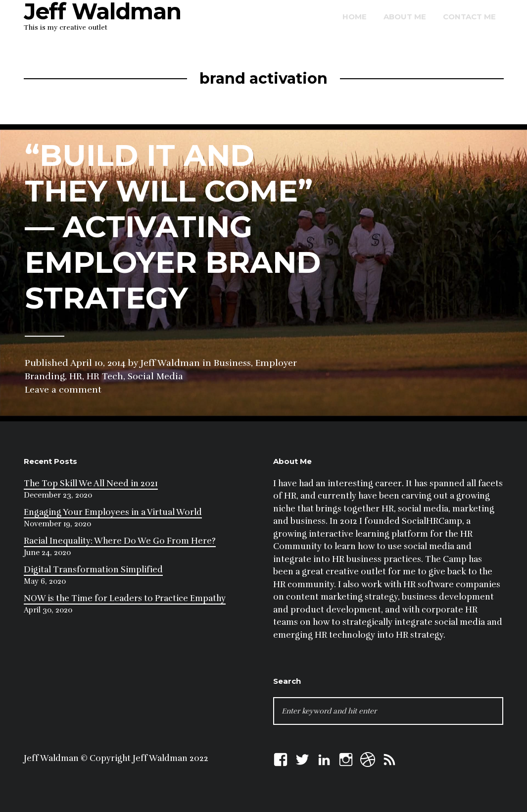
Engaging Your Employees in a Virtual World (113, 512)
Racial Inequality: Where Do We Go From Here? (120, 541)
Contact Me (469, 17)
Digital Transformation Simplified (93, 570)
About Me (405, 17)
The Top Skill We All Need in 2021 (91, 483)
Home (355, 17)
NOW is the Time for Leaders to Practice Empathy (125, 598)
